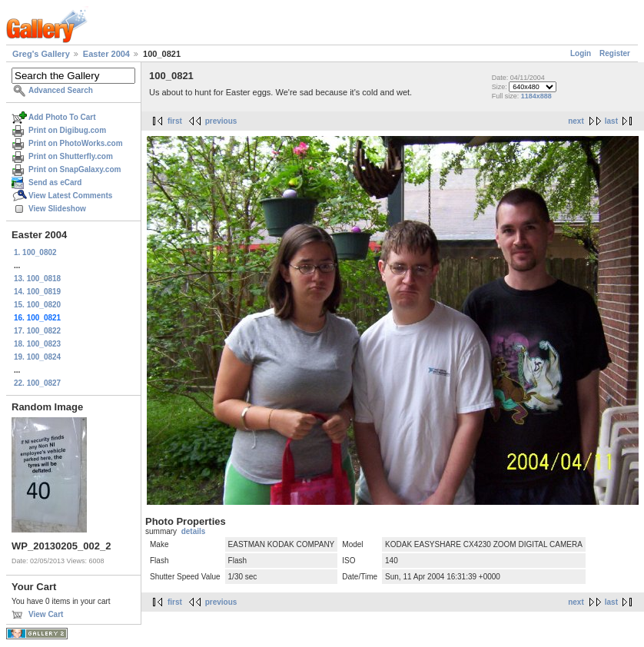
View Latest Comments (70, 196)
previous (221, 121)
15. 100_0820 (37, 305)
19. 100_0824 (37, 357)
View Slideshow (57, 209)
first (175, 121)
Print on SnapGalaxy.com (75, 169)
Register (615, 53)
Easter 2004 (106, 54)
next (576, 121)
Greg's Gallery (41, 54)
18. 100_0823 (37, 344)
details (194, 531)
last (611, 121)
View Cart (46, 614)
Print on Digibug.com (67, 130)
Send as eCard (55, 182)
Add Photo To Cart (62, 117)
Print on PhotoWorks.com (76, 143)
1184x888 (536, 96)
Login (581, 53)
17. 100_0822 (37, 331)
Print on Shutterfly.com (71, 156)
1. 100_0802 (35, 252)
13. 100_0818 (37, 279)
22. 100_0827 (37, 383)
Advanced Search (61, 90)
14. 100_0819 (37, 292)
